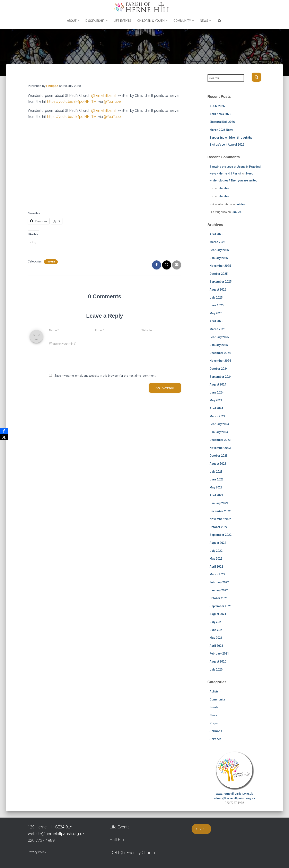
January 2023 (219, 503)
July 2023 (216, 472)
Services (216, 739)
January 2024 (219, 432)
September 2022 (221, 535)
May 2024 (216, 400)
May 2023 (216, 487)
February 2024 (219, 424)
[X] (4, 437)
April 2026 (216, 234)
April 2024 (216, 408)
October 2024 (219, 369)
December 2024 (220, 353)
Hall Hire (117, 840)
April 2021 (216, 646)
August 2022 (218, 543)
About (73, 21)
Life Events (122, 21)
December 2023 (220, 440)
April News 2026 (220, 114)
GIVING (201, 829)
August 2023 (218, 464)
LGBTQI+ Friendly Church (132, 853)
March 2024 (217, 416)
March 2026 (217, 242)
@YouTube (112, 101)
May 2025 (216, 313)
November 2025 (220, 266)
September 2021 (221, 606)
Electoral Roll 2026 (222, 122)
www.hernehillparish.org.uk (234, 794)
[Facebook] (4, 431)
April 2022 (216, 567)
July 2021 (216, 622)
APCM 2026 (217, 106)
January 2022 (219, 590)
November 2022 (220, 519)
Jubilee (224, 188)
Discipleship (97, 21)
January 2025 (219, 345)
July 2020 (216, 670)
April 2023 (216, 495)
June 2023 (217, 479)
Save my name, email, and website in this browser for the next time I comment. (105, 376)
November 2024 (220, 361)
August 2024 (218, 384)
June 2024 (217, 392)
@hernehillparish (104, 95)
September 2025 (221, 282)
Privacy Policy (37, 852)
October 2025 (219, 274)
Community (184, 21)
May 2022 (216, 559)
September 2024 (221, 377)
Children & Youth (152, 21)
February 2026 (219, 250)
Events (214, 707)
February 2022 (219, 582)
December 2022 (220, 511)
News (205, 21)
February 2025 (219, 337)
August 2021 (218, 614)
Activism (215, 691)
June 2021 (217, 630)
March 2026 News (221, 130)
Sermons (216, 731)
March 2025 (217, 329)
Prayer (51, 262)
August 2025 (218, 290)
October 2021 (219, 598)
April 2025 (216, 321)
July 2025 (216, 298)
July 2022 (216, 551)
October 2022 (219, 527)
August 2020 (218, 662)
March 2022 (217, 574)
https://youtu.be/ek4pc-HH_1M (72, 101)
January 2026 (219, 258)
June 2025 (217, 305)
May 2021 (216, 638)
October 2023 (219, 456)
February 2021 (219, 654)
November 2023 (220, 448)
